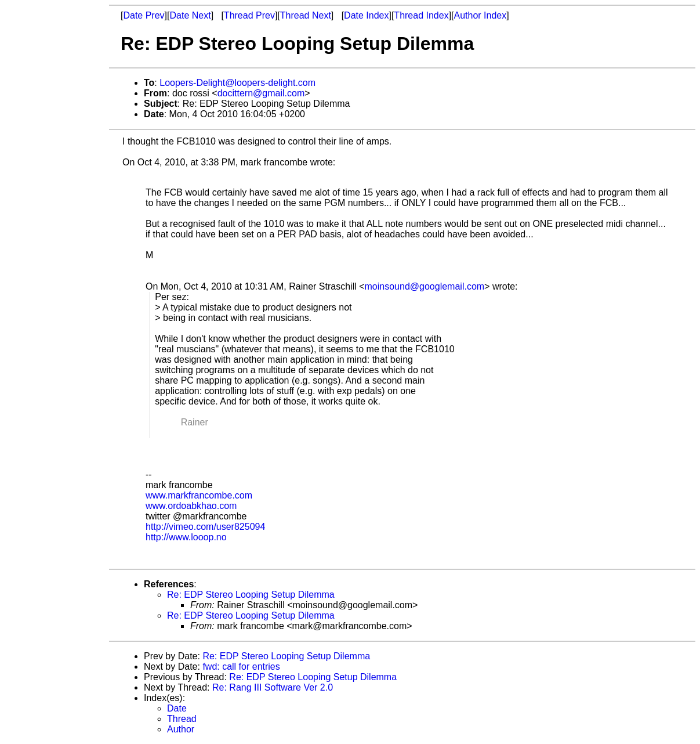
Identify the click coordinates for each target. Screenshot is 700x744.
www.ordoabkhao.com (191, 506)
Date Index (366, 15)
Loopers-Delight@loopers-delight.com (237, 83)
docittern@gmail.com (261, 93)
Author (181, 729)
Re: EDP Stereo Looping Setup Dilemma (251, 595)
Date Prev (144, 15)
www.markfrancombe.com (199, 495)
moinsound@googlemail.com (425, 286)
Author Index (480, 15)
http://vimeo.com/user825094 (205, 527)
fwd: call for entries (241, 667)
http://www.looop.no (186, 537)
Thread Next (306, 15)
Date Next (190, 15)
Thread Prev (249, 15)
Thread (182, 719)
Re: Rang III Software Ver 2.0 (273, 687)
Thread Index (421, 15)
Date (177, 708)
